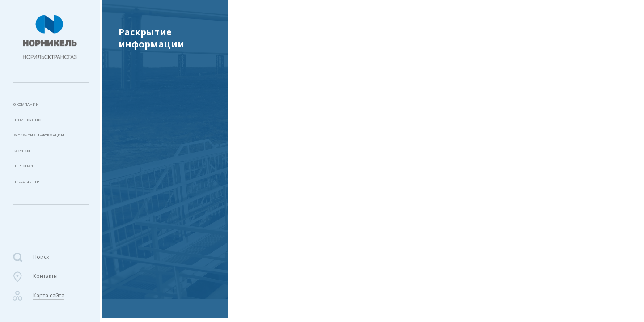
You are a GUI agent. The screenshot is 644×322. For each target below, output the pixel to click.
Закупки (25, 162)
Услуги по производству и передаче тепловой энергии (395, 15)
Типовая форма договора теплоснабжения (160, 124)
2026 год (135, 175)
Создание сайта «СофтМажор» (576, 284)
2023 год (483, 15)
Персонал (28, 180)
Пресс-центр (31, 199)
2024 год (135, 213)
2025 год (135, 194)
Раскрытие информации (50, 143)
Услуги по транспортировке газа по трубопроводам (166, 70)
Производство (36, 125)
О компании (32, 106)
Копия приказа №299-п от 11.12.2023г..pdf (336, 119)
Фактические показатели (165, 279)
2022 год (135, 298)
